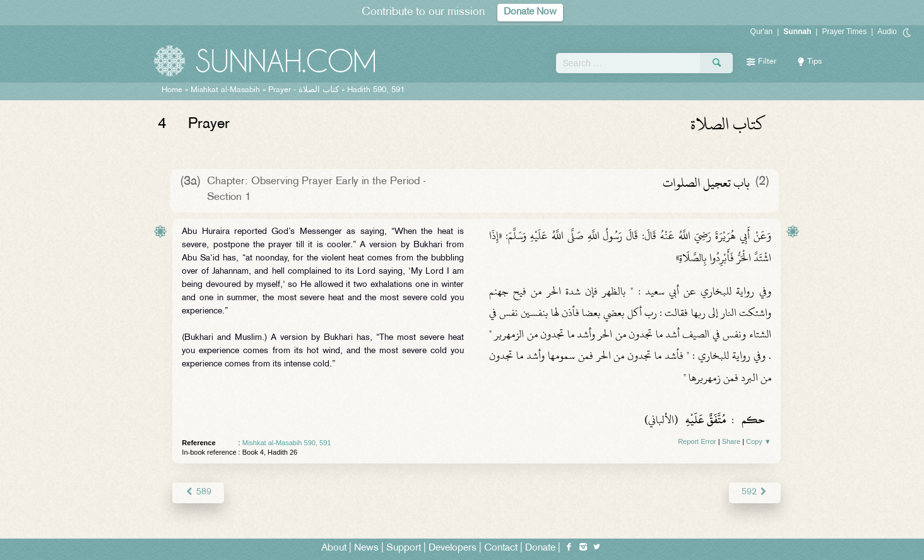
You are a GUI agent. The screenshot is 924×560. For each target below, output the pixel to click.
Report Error (697, 441)
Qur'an (762, 32)
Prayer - (304, 90)
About (334, 548)
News (366, 548)
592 (755, 492)
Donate (540, 548)
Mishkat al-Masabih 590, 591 (287, 443)
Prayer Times (844, 32)
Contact (501, 548)
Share (731, 441)
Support (404, 548)
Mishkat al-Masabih (225, 90)
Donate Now (530, 12)
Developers (453, 548)
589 (198, 492)
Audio (887, 32)
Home (172, 90)
